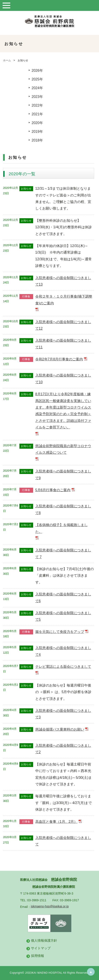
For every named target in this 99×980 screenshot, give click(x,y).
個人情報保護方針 (44, 940)
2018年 (37, 140)
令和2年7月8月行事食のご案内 (59, 359)
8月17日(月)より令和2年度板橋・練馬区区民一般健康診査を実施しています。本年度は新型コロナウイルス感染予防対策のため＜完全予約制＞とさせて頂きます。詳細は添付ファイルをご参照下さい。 (63, 411)
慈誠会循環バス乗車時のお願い (60, 729)
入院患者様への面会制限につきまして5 (63, 616)
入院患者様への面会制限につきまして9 (63, 475)
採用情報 (38, 956)
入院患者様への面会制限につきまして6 (63, 597)
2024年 (37, 88)
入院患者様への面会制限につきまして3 (63, 714)
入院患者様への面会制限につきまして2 (63, 749)
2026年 (37, 71)
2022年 (37, 105)
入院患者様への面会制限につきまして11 (63, 344)
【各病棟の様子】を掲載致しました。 (61, 528)
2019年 (37, 132)
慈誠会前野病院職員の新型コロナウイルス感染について (63, 449)
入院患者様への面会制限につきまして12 (63, 325)
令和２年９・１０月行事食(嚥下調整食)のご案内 (64, 300)
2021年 (37, 114)
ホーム (7, 60)
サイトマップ (41, 948)
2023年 (37, 97)
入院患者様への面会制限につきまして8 (63, 509)
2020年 (37, 123)
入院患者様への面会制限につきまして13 (63, 281)
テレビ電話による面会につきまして (63, 667)
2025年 (37, 79)
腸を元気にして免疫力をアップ (60, 632)
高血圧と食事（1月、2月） (56, 822)
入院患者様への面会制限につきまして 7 (63, 553)
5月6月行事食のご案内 (53, 490)
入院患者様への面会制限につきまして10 (63, 379)
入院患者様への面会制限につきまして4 (63, 651)
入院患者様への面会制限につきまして (63, 841)
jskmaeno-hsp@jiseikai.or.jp (50, 906)
